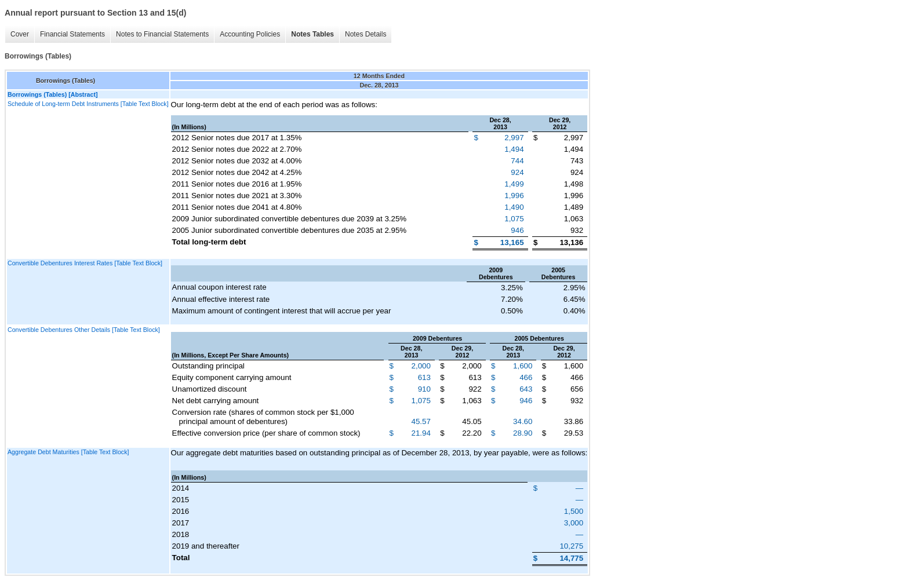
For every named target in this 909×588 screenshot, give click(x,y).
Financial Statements (72, 34)
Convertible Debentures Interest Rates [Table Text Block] (85, 263)
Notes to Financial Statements (162, 34)
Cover (20, 34)
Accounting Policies (250, 34)
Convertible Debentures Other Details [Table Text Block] (84, 330)
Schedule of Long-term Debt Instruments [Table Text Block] (88, 104)
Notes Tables (312, 34)
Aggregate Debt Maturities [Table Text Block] (68, 452)
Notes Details (366, 34)
